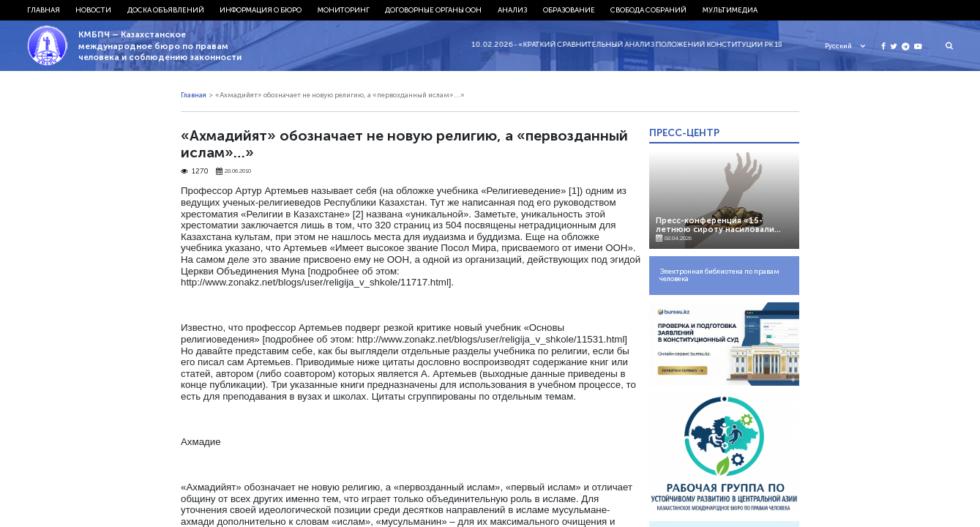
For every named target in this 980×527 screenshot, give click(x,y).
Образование (569, 10)
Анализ (512, 10)
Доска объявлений (166, 10)
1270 (195, 172)
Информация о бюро (261, 10)
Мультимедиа (730, 10)
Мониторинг (344, 10)
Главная (44, 10)
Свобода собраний (648, 10)
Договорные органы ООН (433, 10)
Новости (93, 10)
